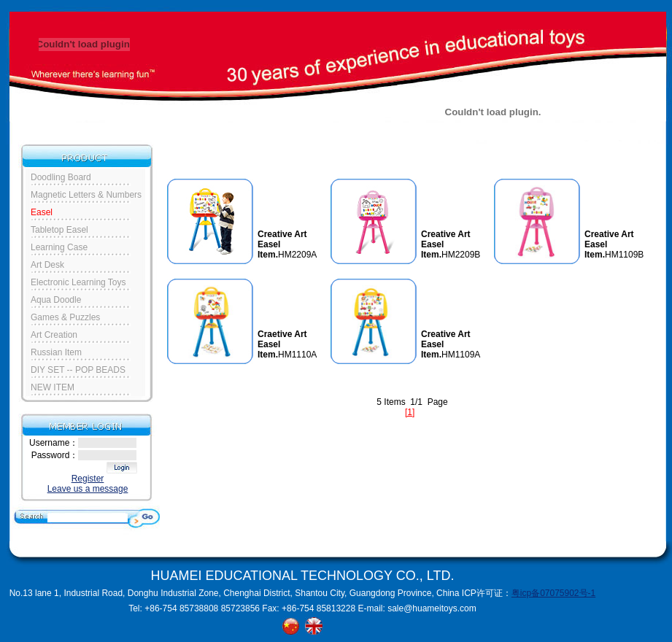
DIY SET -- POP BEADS (78, 370)
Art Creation (54, 335)
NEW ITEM (53, 387)
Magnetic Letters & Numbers (86, 195)
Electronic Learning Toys (78, 282)
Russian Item (56, 352)
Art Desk (47, 265)
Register (88, 479)
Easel (42, 212)
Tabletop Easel (59, 230)
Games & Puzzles (65, 317)
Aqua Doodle (56, 300)
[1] (410, 412)
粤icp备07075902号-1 (553, 593)
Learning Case (59, 247)
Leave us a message (88, 489)
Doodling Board (61, 177)
